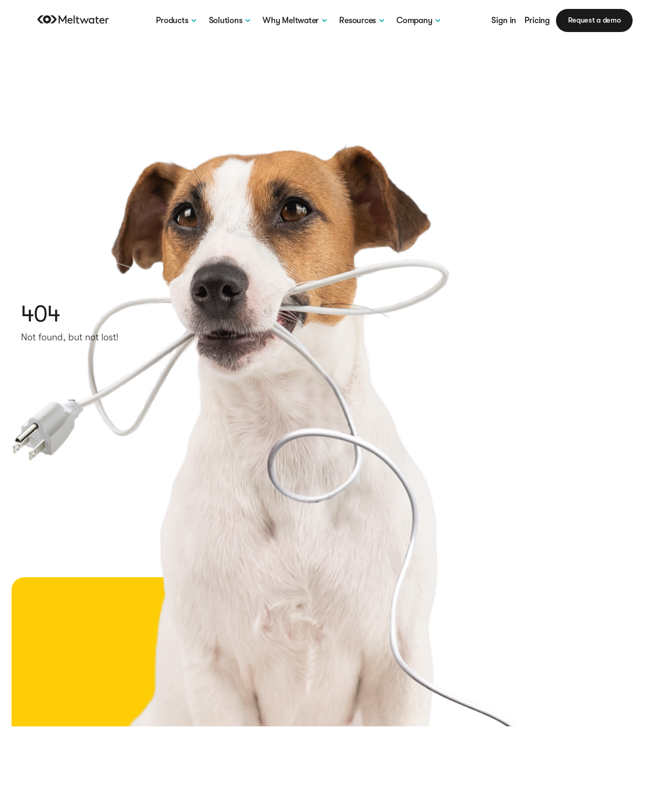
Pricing (537, 20)
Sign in (504, 20)
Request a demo (595, 20)
